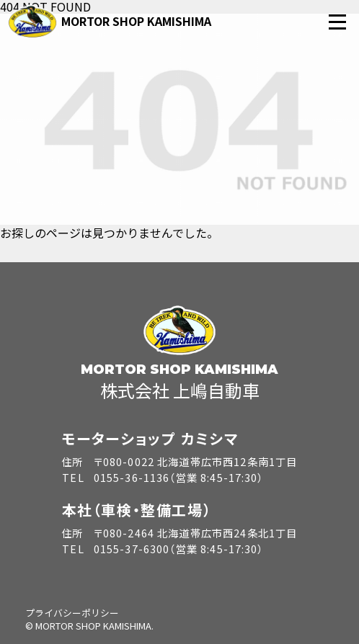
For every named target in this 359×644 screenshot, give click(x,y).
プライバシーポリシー (72, 613)
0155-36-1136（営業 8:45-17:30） (179, 477)
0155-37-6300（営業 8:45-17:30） (179, 549)
